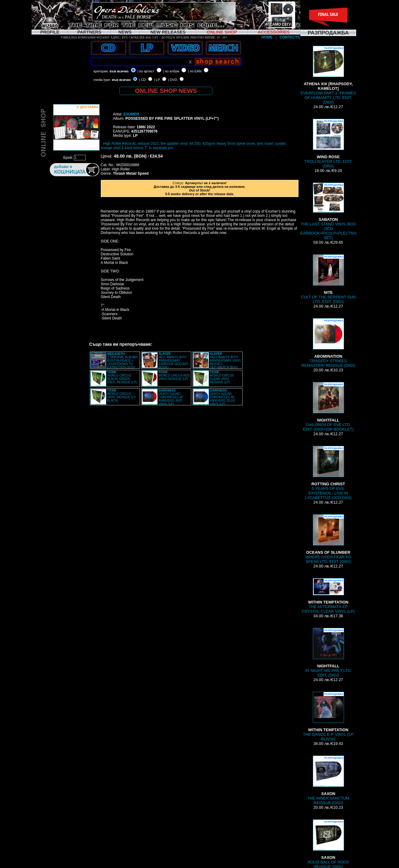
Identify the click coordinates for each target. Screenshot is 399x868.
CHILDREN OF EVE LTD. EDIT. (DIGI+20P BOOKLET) (328, 407)
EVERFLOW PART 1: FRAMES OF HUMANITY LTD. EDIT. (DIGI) (328, 75)
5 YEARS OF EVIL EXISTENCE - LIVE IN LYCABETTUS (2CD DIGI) (328, 473)
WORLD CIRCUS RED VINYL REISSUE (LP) (174, 376)
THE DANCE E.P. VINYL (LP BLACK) (328, 717)
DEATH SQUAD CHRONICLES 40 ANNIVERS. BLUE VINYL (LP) (223, 397)
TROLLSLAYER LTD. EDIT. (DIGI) (328, 144)
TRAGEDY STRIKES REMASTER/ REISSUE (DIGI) (328, 343)
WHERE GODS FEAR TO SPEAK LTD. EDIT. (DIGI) (328, 539)
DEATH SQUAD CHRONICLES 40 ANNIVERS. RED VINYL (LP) (171, 397)
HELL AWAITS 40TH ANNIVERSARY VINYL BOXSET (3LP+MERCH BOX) (226, 361)
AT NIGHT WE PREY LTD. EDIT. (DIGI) (328, 653)
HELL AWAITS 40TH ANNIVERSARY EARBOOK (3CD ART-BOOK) (174, 361)
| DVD (172, 80)
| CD (142, 80)
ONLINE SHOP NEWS (166, 91)
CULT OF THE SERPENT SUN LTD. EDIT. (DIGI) (328, 279)
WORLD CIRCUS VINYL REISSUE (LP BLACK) (121, 396)
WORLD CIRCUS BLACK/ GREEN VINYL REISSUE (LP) (122, 377)
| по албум (171, 71)
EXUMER (131, 114)
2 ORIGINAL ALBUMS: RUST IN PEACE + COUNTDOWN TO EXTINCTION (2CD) (123, 361)
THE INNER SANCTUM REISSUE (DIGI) (328, 780)
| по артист (146, 71)
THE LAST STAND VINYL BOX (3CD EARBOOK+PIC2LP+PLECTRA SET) (328, 211)
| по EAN (195, 71)
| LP (157, 80)
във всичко (119, 71)
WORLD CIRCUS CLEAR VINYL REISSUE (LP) (222, 377)
